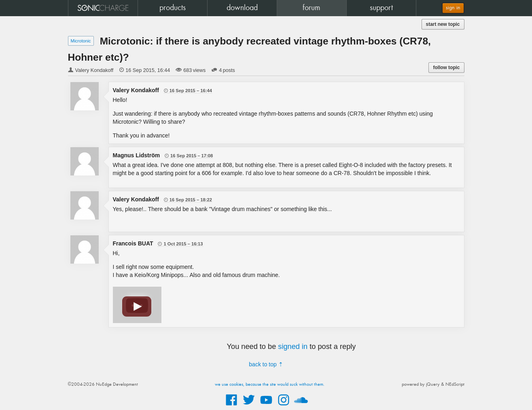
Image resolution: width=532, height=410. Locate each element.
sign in (453, 8)
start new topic (443, 24)
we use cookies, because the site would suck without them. (270, 385)
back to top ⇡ (266, 364)
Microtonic (81, 41)
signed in (293, 347)
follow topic (446, 68)
